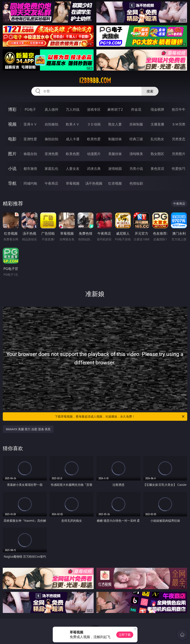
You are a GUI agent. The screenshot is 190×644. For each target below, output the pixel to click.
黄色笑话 (157, 169)
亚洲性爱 (30, 139)
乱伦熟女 (157, 139)
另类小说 (136, 169)
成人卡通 (73, 139)
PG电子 (30, 109)
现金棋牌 (157, 109)
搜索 (150, 91)
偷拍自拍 (51, 139)
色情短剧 (136, 183)
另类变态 (179, 139)
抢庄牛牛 (179, 109)
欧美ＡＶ (73, 124)
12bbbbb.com (95, 80)
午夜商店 (51, 183)
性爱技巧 (179, 169)
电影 (12, 139)
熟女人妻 (115, 124)
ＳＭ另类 (179, 124)
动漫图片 (94, 154)
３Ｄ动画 (94, 124)
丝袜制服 (136, 124)
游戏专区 (94, 109)
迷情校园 (115, 169)
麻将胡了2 (115, 109)
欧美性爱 (94, 139)
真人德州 (51, 109)
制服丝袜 (115, 139)
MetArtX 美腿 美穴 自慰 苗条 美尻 (28, 429)
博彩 (12, 109)
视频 (12, 124)
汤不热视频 (94, 183)
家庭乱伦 (51, 169)
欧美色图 (73, 154)
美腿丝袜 (115, 154)
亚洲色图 (51, 154)
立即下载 (125, 635)
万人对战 (73, 109)
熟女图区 (157, 154)
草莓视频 (73, 183)
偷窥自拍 (30, 154)
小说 (12, 168)
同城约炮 (30, 183)
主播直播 (157, 124)
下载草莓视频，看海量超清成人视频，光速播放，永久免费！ (120, 417)
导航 (12, 183)
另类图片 (179, 154)
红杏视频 (115, 183)
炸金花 (136, 109)
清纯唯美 (136, 154)
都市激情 (30, 169)
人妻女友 (73, 169)
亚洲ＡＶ (30, 124)
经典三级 (136, 139)
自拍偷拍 (51, 124)
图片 (12, 154)
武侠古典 (94, 169)
